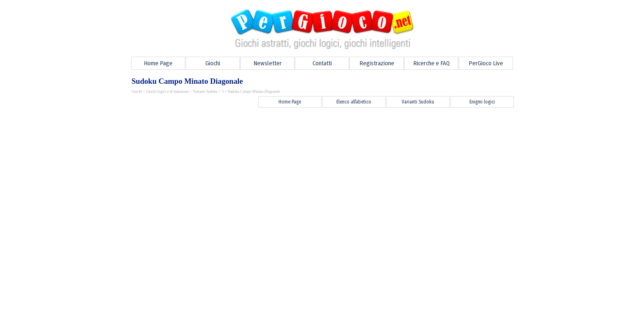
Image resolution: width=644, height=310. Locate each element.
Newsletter (268, 63)
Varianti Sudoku (205, 92)
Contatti (322, 63)
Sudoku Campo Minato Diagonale (254, 92)
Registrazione (377, 63)
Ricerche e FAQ (431, 63)
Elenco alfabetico (354, 102)
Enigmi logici (482, 102)
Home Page (158, 63)
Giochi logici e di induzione (167, 92)
